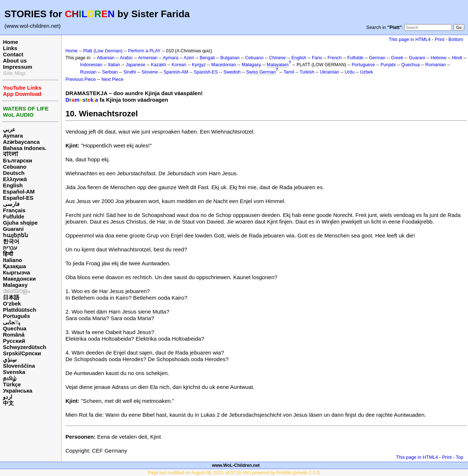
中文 (8, 403)
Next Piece (112, 79)
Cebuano (15, 167)
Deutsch (14, 173)
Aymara (13, 136)
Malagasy (15, 285)
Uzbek (367, 72)
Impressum (18, 67)
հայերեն (16, 235)
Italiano (13, 260)
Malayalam (278, 65)
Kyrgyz (199, 65)
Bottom (456, 39)
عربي (9, 129)
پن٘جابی (12, 322)
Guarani (13, 229)
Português (16, 316)
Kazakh (159, 65)
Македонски (19, 279)
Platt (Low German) (103, 51)
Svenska (14, 372)
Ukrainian (330, 72)
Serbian (110, 72)
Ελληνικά (15, 179)
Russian (88, 72)
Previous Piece (81, 79)
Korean (179, 65)
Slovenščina (19, 366)
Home (11, 42)
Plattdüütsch (20, 310)
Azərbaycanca (21, 142)
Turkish (307, 72)
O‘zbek (12, 303)
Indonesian (91, 65)
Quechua (15, 328)
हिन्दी (8, 254)
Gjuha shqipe (20, 223)
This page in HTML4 (410, 39)
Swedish (232, 72)
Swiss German (261, 72)
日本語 (11, 297)
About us (15, 61)
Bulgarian (230, 58)
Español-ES (18, 198)
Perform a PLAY (144, 51)
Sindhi (130, 72)
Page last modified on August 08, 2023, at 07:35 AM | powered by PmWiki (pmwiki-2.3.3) (234, 473)
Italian (114, 65)
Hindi (457, 58)
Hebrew (439, 58)
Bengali (207, 58)
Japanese (135, 65)
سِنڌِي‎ (10, 359)
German (377, 58)
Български (18, 160)
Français (14, 210)
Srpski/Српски (22, 353)
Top (459, 457)
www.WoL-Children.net (236, 465)
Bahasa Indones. (25, 148)
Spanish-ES (206, 72)
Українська (18, 391)
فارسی (11, 204)
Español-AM (19, 192)
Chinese (278, 58)
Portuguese (363, 65)
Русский (14, 341)
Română (14, 335)
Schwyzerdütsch (24, 347)
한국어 (11, 241)
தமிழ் (10, 378)
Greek (397, 58)
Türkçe (12, 384)
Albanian (106, 58)
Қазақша (14, 266)
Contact (13, 54)
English (13, 185)
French (335, 58)
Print (439, 39)
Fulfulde (14, 216)
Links (10, 48)
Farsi (317, 58)
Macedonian (224, 65)
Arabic (126, 58)
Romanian (436, 65)
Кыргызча (16, 272)
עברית (10, 248)
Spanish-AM (176, 72)
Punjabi (388, 65)
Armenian (148, 58)
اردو (7, 397)
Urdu (350, 72)
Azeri (189, 58)
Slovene (150, 72)
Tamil (289, 72)
